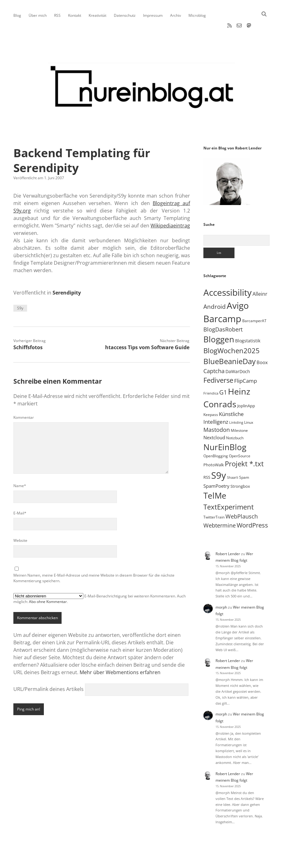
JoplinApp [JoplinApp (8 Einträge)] (246, 387)
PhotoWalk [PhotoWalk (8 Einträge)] (214, 446)
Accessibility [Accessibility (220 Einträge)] (227, 274)
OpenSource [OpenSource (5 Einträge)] (240, 437)
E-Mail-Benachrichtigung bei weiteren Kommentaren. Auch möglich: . (100, 580)
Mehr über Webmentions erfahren (120, 654)
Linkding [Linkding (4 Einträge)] (236, 404)
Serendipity (67, 274)
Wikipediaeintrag (170, 207)
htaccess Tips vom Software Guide (147, 329)
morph (221, 589)
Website (20, 522)
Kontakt (75, 15)
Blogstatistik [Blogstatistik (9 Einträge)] (248, 322)
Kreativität (97, 15)
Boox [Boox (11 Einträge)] (262, 344)
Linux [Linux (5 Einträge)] (249, 404)
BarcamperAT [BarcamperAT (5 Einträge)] (254, 302)
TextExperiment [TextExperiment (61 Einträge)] (229, 488)
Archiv (176, 15)
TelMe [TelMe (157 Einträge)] (215, 477)
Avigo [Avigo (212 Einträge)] (238, 287)
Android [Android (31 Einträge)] (215, 288)
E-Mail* (20, 494)
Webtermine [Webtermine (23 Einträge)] (220, 507)
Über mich (38, 15)
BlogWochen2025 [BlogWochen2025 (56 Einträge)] (232, 332)
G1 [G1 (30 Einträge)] (223, 374)
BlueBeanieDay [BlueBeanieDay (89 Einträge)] (230, 343)
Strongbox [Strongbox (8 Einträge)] (240, 468)
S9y (20, 289)
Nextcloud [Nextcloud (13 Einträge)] (214, 419)
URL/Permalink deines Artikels (49, 670)
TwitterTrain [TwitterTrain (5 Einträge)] (214, 498)
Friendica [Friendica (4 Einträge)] (211, 375)
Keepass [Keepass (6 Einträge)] (211, 396)
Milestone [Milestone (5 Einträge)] (239, 412)
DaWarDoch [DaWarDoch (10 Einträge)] (238, 353)
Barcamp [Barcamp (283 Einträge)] (222, 300)
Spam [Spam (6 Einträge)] (244, 459)
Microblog (197, 15)
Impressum (153, 15)
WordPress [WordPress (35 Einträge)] (252, 507)
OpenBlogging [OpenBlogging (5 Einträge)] (216, 437)
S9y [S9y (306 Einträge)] (219, 457)
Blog (17, 15)
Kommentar (24, 399)
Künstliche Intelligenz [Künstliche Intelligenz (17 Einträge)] (224, 399)
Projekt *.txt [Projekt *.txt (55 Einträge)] (244, 445)
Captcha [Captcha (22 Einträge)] (214, 352)
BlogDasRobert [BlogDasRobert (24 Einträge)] (223, 311)
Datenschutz (125, 15)
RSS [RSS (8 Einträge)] (207, 459)
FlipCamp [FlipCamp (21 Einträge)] (246, 362)
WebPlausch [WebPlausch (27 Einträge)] (242, 498)
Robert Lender (228, 535)
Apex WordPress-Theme (122, 861)
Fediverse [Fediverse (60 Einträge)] (218, 361)
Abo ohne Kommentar (48, 583)
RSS (57, 15)
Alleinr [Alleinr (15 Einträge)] (260, 275)
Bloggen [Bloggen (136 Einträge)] (219, 321)
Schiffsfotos (28, 329)
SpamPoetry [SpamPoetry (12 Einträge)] (216, 467)
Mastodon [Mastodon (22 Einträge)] (217, 411)
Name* (20, 467)
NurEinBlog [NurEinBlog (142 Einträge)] (225, 428)
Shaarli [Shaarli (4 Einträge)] (233, 459)
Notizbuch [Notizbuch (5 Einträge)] (235, 419)
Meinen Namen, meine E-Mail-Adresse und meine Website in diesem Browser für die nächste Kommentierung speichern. (94, 559)
